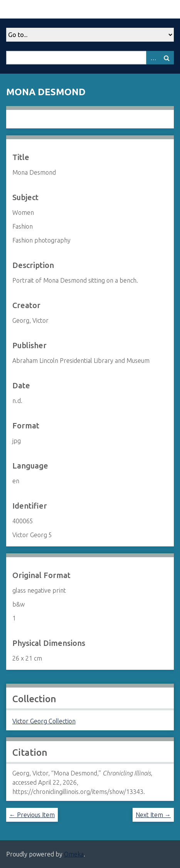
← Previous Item (32, 815)
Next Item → (153, 815)
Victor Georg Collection (44, 721)
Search (167, 58)
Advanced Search (153, 58)
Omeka (74, 854)
